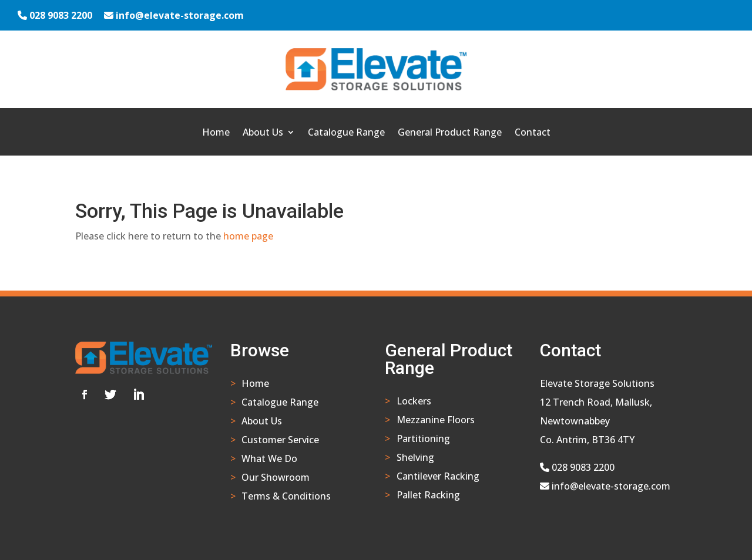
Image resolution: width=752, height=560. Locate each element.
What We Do (269, 458)
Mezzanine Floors (436, 420)
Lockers (414, 401)
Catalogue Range (346, 133)
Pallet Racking (428, 495)
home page (248, 236)
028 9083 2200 (61, 15)
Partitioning (423, 438)
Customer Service (280, 440)
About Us (263, 133)
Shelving (415, 457)
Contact (533, 133)
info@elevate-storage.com (180, 15)
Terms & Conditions (286, 496)
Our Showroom (276, 477)
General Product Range (450, 133)
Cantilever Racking (438, 476)
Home (216, 133)
